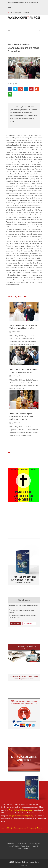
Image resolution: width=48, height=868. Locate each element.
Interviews (11, 844)
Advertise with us (24, 848)
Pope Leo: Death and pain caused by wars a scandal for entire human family (22, 416)
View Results (29, 623)
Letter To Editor (14, 846)
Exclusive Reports (34, 844)
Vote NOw (15, 623)
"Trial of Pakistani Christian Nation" (21, 810)
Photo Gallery (26, 846)
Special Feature (21, 844)
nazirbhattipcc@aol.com (10, 828)
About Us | (36, 846)
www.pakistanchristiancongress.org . (21, 816)
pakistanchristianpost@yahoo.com (31, 828)
